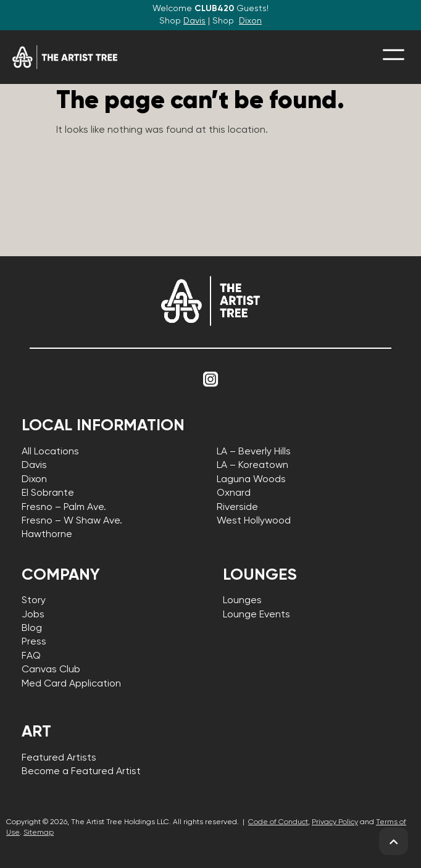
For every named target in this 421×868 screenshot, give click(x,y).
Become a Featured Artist (81, 772)
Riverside (237, 507)
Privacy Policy (335, 822)
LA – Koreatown (252, 465)
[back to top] (394, 842)
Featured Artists (59, 758)
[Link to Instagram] (210, 380)
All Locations (50, 452)
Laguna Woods (251, 480)
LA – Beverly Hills (254, 452)
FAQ (31, 656)
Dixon (250, 21)
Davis (194, 21)
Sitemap (39, 833)
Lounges (242, 601)
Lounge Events (256, 615)
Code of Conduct (278, 822)
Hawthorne (47, 535)
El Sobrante (48, 493)
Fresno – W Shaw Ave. (72, 521)
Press (34, 642)
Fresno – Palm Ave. (64, 507)
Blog (32, 628)
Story (34, 601)
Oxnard (234, 493)
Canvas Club (51, 670)
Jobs (33, 615)
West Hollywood (254, 521)
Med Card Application (71, 684)
